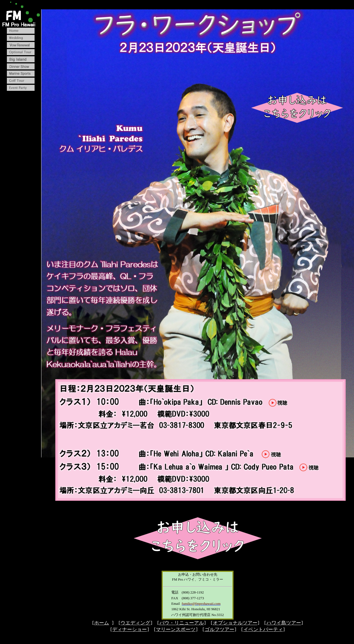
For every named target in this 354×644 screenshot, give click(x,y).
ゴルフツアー (220, 631)
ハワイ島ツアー (284, 624)
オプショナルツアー (235, 624)
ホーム (102, 624)
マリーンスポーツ (176, 631)
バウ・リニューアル (182, 624)
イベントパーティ (263, 631)
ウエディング (135, 624)
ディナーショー (130, 631)
